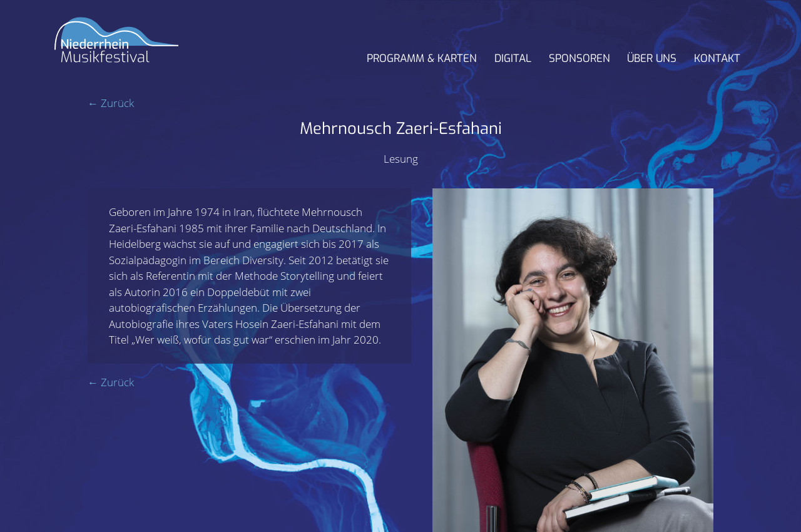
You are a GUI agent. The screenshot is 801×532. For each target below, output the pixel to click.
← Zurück (111, 103)
